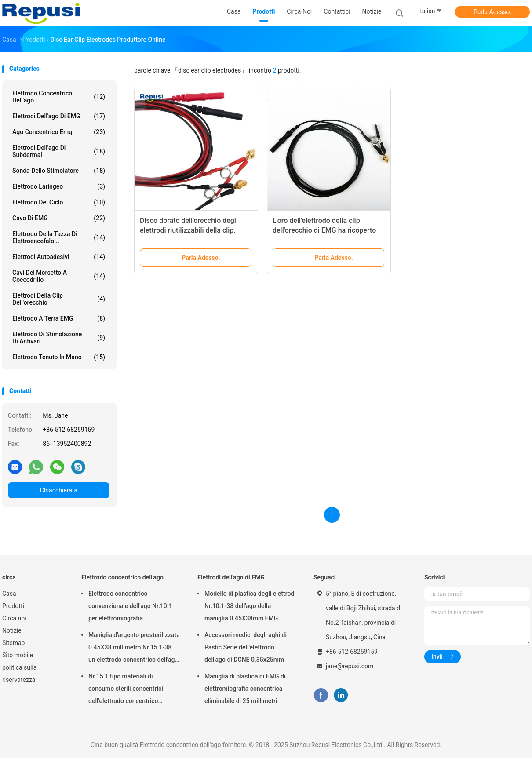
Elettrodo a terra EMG (59, 318)
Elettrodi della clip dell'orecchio (59, 299)
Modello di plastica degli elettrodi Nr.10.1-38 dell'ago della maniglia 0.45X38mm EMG (250, 606)
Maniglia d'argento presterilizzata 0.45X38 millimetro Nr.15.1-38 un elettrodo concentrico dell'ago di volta (134, 649)
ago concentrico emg (59, 132)
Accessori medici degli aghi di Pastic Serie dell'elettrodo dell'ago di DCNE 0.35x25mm (246, 647)
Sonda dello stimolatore (59, 171)
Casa (9, 594)
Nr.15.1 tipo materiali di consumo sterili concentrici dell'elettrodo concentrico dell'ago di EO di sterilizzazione (131, 690)
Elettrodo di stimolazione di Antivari (59, 338)
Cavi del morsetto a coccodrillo (59, 276)
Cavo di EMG (59, 218)
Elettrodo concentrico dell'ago (59, 97)
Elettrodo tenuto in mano (59, 357)
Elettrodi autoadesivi (59, 257)
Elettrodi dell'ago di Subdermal (59, 151)
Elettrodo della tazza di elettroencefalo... (59, 237)
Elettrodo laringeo (59, 186)
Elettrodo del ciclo (59, 202)
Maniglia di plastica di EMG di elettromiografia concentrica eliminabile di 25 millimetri (245, 689)
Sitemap (13, 643)
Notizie (12, 630)
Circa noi (14, 618)
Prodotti (13, 606)
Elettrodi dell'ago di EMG (59, 116)
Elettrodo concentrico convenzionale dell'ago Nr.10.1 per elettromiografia (130, 606)
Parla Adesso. (492, 12)
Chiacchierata (59, 490)
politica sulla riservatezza (19, 674)
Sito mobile (18, 655)
